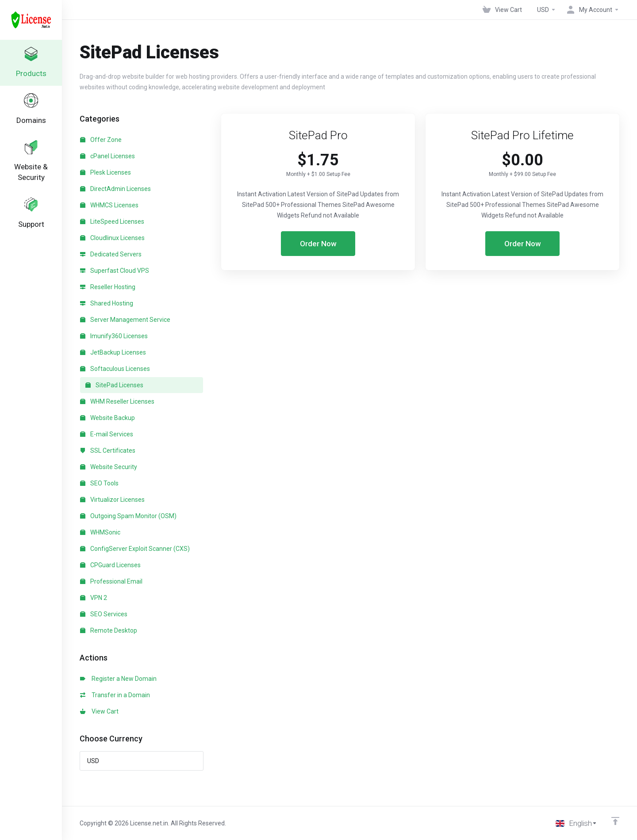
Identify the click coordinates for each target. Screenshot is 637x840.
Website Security (109, 467)
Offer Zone (101, 140)
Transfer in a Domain (115, 695)
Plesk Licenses (106, 172)
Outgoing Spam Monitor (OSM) (128, 516)
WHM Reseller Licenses (117, 401)
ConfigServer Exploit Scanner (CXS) (135, 549)
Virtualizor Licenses (112, 500)
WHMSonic (100, 532)
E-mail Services (107, 434)
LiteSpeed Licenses (112, 221)
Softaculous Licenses (115, 369)
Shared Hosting (107, 303)
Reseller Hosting (108, 287)
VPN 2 (94, 598)
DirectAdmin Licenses (115, 189)
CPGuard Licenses (110, 565)
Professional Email (111, 581)
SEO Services (104, 614)
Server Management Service (125, 320)
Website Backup (107, 418)
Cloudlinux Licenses (112, 238)
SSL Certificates (108, 451)
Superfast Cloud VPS (115, 271)
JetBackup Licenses (113, 352)
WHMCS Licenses (109, 205)
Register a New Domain (118, 679)
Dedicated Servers (111, 254)
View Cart (99, 711)
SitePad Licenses (114, 385)
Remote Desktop (109, 630)
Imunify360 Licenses (114, 336)
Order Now (318, 244)
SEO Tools (99, 483)
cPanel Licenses (107, 156)
